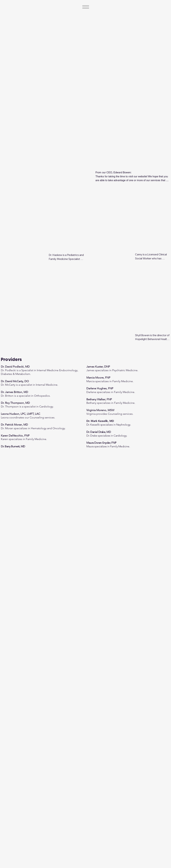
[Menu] (85, 7)
